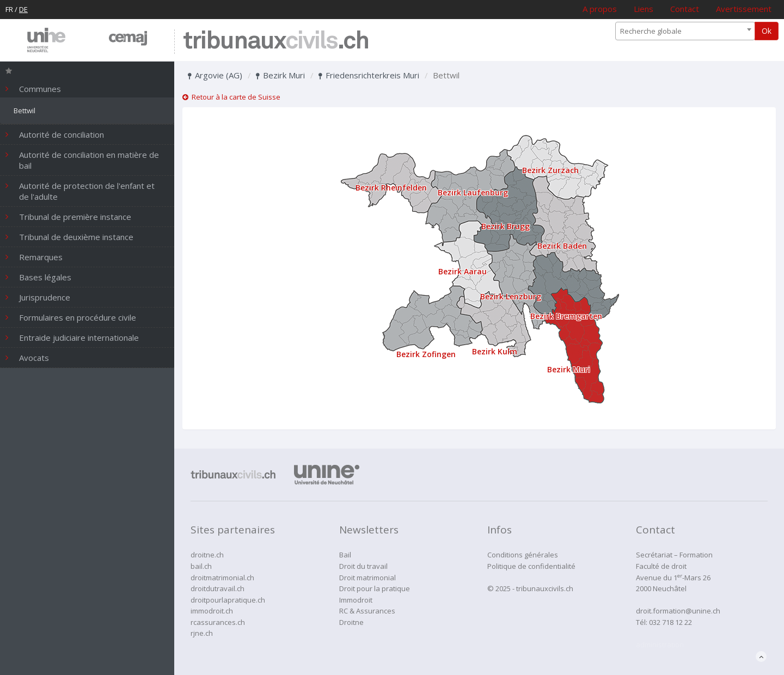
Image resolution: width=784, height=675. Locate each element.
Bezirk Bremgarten (566, 316)
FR (9, 9)
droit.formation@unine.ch (678, 611)
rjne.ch (202, 633)
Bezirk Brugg (506, 226)
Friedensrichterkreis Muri (369, 75)
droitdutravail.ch (218, 588)
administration (660, 645)
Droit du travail (363, 566)
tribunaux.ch (276, 42)
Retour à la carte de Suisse (231, 97)
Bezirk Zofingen (426, 354)
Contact (685, 9)
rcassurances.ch (218, 622)
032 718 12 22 (670, 622)
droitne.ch (207, 555)
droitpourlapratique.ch (228, 600)
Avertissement (744, 9)
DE (23, 9)
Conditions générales (523, 555)
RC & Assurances (367, 611)
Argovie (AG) (215, 75)
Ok (767, 31)
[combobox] (685, 31)
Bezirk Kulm (495, 351)
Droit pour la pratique (375, 588)
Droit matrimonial (367, 578)
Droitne (351, 622)
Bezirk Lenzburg (511, 296)
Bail (345, 555)
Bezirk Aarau (463, 271)
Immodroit (356, 600)
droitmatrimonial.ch (222, 578)
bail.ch (201, 566)
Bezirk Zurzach (550, 170)
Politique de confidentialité (531, 566)
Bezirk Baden (562, 246)
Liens (644, 9)
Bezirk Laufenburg (473, 192)
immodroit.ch (212, 611)
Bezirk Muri (280, 75)
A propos (600, 9)
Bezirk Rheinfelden (391, 188)
